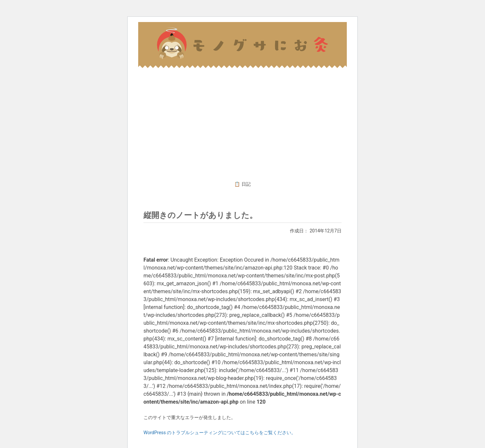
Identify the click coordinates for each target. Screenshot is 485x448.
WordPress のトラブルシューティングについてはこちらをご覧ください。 (220, 433)
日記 (246, 184)
